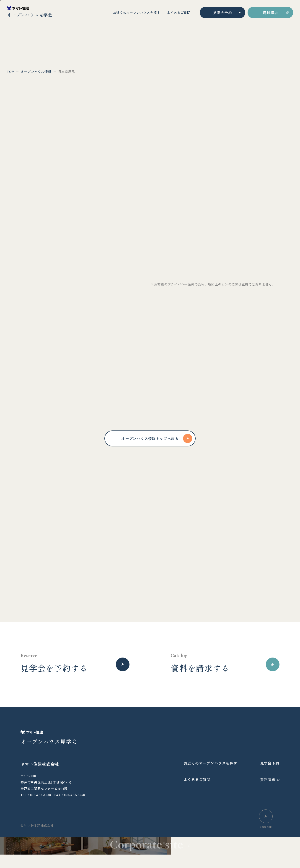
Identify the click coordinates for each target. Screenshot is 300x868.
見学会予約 (222, 13)
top (10, 72)
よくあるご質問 (179, 13)
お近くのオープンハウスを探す (136, 13)
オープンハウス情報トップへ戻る (157, 438)
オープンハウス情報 (36, 72)
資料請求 (270, 13)
